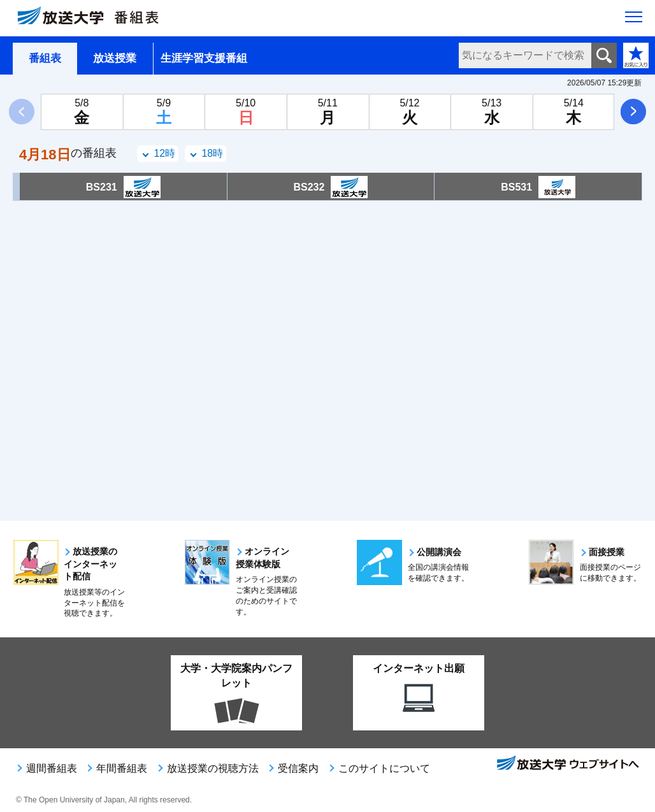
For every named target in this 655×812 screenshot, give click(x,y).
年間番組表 (122, 768)
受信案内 (298, 768)
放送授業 (115, 58)
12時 (164, 153)
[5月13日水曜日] (492, 112)
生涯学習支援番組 (204, 58)
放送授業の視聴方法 (213, 768)
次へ (633, 112)
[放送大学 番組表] (96, 18)
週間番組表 (52, 768)
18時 (212, 153)
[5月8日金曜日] (82, 112)
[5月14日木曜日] (574, 112)
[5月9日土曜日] (164, 112)
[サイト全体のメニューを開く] (634, 20)
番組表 (45, 58)
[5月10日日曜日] (246, 112)
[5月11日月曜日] (328, 112)
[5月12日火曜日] (410, 112)
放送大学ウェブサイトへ (567, 764)
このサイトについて (384, 768)
